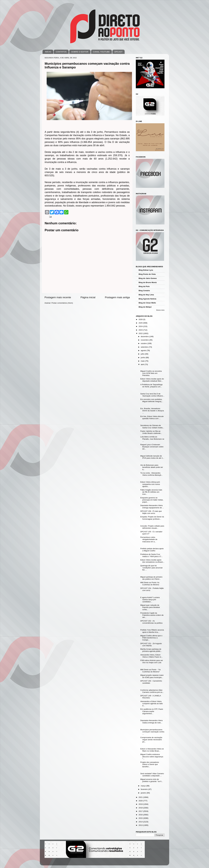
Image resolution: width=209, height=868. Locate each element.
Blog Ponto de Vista (147, 274)
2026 (141, 319)
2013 (141, 825)
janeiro (144, 793)
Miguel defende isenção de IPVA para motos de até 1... (152, 457)
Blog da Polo (144, 286)
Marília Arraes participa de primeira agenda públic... (151, 650)
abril (143, 364)
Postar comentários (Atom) (62, 303)
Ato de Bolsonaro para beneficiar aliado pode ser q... (152, 467)
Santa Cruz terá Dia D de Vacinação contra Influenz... (152, 395)
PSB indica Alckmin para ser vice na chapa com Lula (152, 661)
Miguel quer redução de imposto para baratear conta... (150, 607)
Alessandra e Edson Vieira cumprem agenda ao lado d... (152, 704)
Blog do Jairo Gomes (148, 278)
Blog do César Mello (147, 303)
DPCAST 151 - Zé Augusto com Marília (151, 645)
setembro (145, 347)
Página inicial (88, 297)
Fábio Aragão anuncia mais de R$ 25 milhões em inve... (151, 492)
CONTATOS (61, 52)
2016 (141, 815)
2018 (141, 808)
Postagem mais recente (58, 297)
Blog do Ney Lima (146, 295)
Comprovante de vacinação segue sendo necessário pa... (151, 740)
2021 (141, 797)
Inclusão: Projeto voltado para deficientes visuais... (152, 527)
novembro (145, 340)
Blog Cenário (144, 291)
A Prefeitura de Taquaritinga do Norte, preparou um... (151, 386)
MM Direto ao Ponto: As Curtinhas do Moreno (150, 584)
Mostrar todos (160, 310)
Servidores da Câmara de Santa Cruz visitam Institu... (152, 426)
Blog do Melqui (145, 307)
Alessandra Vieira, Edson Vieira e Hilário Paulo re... (152, 656)
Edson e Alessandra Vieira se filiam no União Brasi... (152, 750)
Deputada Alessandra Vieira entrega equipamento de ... (152, 506)
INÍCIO (48, 52)
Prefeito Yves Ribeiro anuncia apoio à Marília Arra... (152, 631)
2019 (141, 804)
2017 (141, 811)
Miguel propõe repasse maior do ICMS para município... (152, 676)
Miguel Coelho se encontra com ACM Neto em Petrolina (151, 373)
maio (143, 361)
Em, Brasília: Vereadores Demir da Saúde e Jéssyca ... (152, 411)
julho (143, 354)
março (143, 786)
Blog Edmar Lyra (146, 270)
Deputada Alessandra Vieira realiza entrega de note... (151, 721)
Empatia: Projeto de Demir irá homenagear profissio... (152, 518)
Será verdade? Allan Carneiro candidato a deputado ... (152, 775)
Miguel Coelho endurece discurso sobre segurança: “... (152, 757)
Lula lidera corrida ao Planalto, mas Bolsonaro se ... (152, 439)
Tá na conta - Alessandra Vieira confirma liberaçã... (151, 474)
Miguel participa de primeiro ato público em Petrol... (151, 578)
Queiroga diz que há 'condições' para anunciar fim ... (151, 568)
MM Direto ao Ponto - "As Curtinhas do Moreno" (151, 671)
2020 (141, 801)
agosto (144, 350)
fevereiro (144, 789)
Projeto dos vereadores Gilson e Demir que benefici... (150, 764)
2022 (141, 333)
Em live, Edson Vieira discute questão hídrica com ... (152, 417)
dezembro (145, 336)
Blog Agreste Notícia (147, 299)
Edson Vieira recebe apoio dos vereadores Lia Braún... (152, 561)
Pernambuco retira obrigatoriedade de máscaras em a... (149, 539)
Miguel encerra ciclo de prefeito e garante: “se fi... (152, 780)
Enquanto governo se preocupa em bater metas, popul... (152, 500)
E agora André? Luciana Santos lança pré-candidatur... (150, 600)
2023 (141, 330)
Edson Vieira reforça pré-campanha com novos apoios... (150, 484)
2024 (141, 326)
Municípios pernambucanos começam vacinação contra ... (152, 732)
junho (143, 358)
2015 (141, 818)
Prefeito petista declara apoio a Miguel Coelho (152, 550)
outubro (144, 343)
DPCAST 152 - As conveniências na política (151, 622)
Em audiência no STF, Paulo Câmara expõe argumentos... (152, 711)
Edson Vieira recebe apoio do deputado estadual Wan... (152, 380)
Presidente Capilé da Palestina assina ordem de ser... (152, 615)
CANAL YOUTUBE (101, 52)
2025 (141, 323)
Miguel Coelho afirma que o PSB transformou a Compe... (151, 638)
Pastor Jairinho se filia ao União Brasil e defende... (151, 432)
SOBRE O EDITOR (80, 52)
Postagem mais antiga (117, 297)
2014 (141, 822)
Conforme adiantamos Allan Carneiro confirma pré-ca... (152, 691)
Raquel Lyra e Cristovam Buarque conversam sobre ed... (152, 447)
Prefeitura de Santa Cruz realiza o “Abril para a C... (152, 555)
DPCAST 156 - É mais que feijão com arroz (151, 512)
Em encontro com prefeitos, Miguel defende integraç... (152, 400)
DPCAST (118, 52)
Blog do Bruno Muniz (148, 282)
